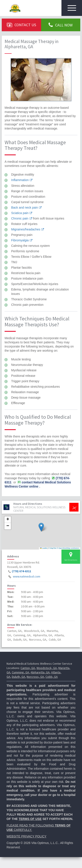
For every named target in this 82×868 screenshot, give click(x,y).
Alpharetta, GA (40, 672)
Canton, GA (28, 668)
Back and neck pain (24, 207)
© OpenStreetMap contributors (68, 548)
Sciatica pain (20, 213)
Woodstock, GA (47, 668)
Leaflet (44, 548)
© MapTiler (53, 548)
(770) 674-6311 (21, 571)
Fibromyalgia (20, 240)
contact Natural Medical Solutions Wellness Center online (38, 484)
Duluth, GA (18, 677)
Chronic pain (20, 218)
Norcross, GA (35, 677)
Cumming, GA (20, 672)
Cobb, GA (52, 677)
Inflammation (20, 180)
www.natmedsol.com (27, 577)
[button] (41, 527)
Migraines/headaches (26, 229)
